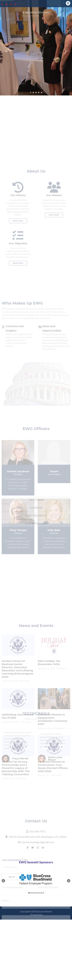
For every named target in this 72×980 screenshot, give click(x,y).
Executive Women (36, 12)
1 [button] (29, 893)
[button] (3, 881)
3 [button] (33, 893)
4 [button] (35, 893)
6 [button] (39, 893)
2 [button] (31, 893)
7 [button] (41, 893)
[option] (36, 880)
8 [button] (43, 893)
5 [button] (37, 893)
